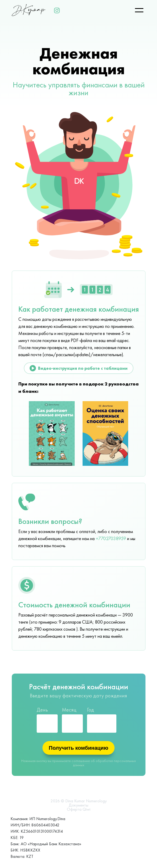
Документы (78, 805)
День (42, 710)
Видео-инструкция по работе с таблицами (79, 368)
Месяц (69, 710)
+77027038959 (111, 539)
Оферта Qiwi (79, 809)
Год (91, 710)
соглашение (81, 761)
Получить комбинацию (78, 748)
